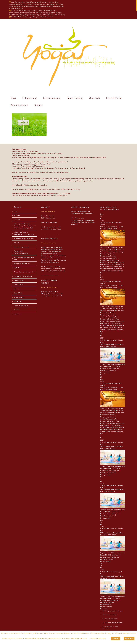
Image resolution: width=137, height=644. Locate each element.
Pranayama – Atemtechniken (23, 276)
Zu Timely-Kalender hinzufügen (113, 611)
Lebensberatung (52, 98)
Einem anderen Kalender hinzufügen (110, 628)
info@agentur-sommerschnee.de (52, 294)
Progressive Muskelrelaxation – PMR (24, 258)
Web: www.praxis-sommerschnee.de (53, 271)
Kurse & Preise (114, 98)
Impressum (18, 314)
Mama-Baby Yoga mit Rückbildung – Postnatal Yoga (24, 233)
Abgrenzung (18, 301)
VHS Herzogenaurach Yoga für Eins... (112, 344)
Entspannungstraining (21, 247)
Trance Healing (75, 98)
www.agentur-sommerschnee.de (52, 296)
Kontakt (38, 105)
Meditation (18, 268)
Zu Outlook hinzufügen (110, 619)
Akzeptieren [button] (129, 638)
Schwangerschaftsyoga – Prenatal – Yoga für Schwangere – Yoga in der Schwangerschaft (25, 226)
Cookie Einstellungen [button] (98, 638)
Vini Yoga (17, 215)
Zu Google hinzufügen (110, 615)
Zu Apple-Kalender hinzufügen (113, 623)
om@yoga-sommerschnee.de (51, 227)
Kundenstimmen (19, 105)
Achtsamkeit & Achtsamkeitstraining (21, 252)
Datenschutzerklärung (21, 306)
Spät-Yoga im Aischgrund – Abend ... (112, 227)
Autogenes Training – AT (22, 264)
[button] (104, 609)
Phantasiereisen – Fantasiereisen (25, 272)
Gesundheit (18, 207)
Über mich (94, 98)
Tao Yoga (17, 220)
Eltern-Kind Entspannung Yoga (24, 239)
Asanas (17, 243)
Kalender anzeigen (106, 607)
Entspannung (30, 98)
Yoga (13, 98)
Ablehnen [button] (116, 638)
